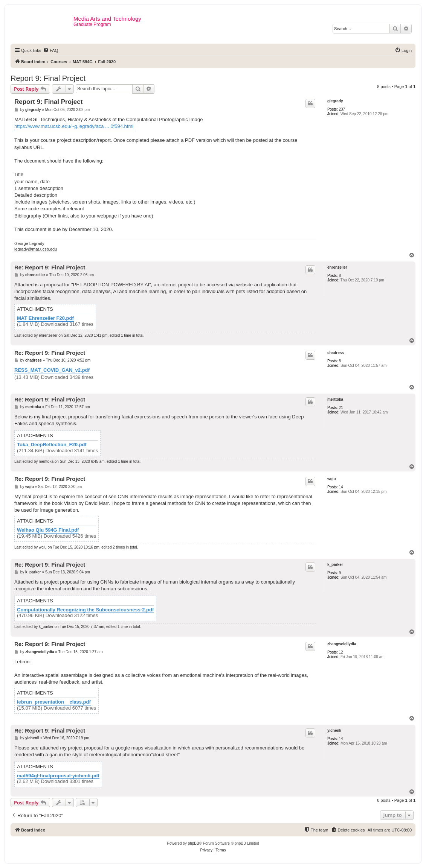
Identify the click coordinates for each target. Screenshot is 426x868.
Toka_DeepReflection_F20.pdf (52, 445)
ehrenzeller (337, 267)
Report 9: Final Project (48, 78)
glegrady (335, 101)
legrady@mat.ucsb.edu (36, 249)
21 (341, 408)
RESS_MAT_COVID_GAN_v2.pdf (52, 370)
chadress (336, 353)
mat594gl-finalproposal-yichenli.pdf (58, 776)
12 (341, 652)
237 (342, 109)
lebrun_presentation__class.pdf (54, 702)
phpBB (194, 843)
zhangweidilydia (342, 644)
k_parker (335, 565)
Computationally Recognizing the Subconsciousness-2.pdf (85, 610)
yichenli (334, 730)
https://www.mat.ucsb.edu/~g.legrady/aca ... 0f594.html (74, 126)
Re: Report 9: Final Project (50, 267)
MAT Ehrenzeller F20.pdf (45, 318)
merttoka (335, 399)
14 (341, 487)
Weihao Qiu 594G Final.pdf (48, 530)
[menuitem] (50, 50)
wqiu (332, 479)
